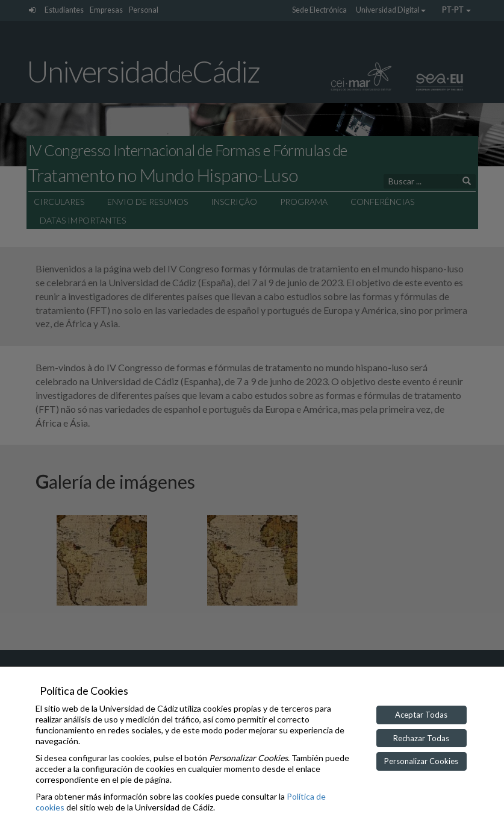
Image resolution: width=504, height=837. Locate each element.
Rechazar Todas (421, 738)
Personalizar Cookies (421, 761)
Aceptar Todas (421, 715)
